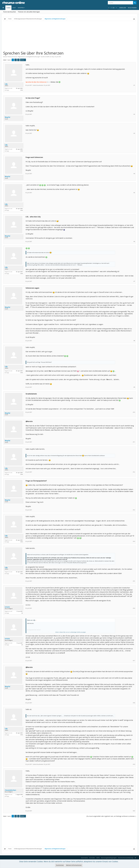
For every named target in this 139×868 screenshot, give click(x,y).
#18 (134, 703)
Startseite (84, 858)
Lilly (53, 57)
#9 (134, 387)
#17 (134, 661)
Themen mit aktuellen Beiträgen (29, 12)
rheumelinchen (10, 790)
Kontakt (92, 858)
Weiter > (23, 60)
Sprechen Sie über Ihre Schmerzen (36, 82)
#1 (134, 85)
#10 (134, 412)
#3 (134, 133)
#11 (134, 442)
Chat (14, 8)
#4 (134, 174)
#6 (134, 242)
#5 (134, 193)
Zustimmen (60, 865)
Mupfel (8, 117)
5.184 (21, 90)
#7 (134, 281)
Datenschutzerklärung (126, 858)
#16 (134, 608)
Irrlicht (7, 607)
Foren (8, 8)
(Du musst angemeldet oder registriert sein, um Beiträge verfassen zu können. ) (111, 816)
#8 (134, 341)
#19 (134, 764)
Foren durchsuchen (10, 12)
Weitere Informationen (74, 865)
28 (22, 613)
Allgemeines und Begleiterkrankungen (29, 57)
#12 (134, 472)
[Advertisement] (70, 36)
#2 (134, 114)
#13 (134, 510)
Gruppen (21, 8)
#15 (134, 581)
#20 (134, 811)
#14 (134, 541)
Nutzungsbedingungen (109, 858)
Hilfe (98, 858)
